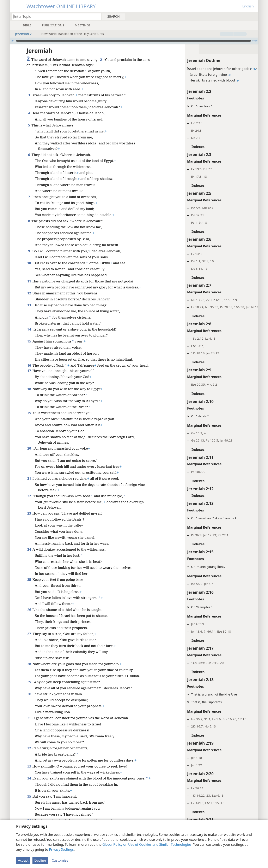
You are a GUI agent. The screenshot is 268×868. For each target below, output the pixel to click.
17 (29, 376)
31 (29, 723)
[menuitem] (253, 16)
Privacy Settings (61, 849)
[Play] (13, 41)
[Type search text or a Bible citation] (55, 16)
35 (29, 807)
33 (29, 772)
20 (29, 454)
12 (29, 293)
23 (29, 519)
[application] (134, 41)
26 (29, 615)
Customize (60, 860)
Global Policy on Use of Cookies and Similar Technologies (147, 844)
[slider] (133, 41)
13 (29, 305)
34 (29, 784)
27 (29, 639)
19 (29, 418)
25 (29, 585)
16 (29, 365)
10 (29, 263)
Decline (40, 860)
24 (29, 555)
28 (29, 669)
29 (29, 687)
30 (29, 699)
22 (29, 501)
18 (29, 394)
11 (29, 281)
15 (29, 341)
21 (29, 484)
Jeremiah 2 (21, 34)
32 (29, 753)
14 (29, 329)
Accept (23, 860)
